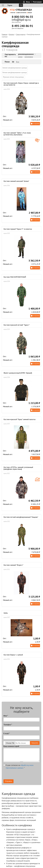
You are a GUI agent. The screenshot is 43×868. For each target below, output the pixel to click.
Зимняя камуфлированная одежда (15, 68)
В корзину (36, 123)
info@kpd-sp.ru (21, 20)
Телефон (8, 725)
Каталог (12, 34)
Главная (4, 34)
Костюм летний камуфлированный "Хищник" (21, 517)
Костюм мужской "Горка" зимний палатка (19, 419)
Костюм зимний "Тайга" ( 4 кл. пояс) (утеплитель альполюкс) (17, 134)
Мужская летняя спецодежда (13, 77)
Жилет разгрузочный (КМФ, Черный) (18, 373)
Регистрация (37, 2)
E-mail (7, 733)
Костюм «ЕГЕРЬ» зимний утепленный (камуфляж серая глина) (18, 468)
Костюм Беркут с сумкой (13, 655)
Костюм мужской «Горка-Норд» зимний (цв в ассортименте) (21, 84)
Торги (10, 5)
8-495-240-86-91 (22, 26)
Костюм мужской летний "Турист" (17, 325)
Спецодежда (21, 34)
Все (18, 62)
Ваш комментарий (11, 746)
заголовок (29, 57)
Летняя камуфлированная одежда (15, 72)
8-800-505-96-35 (22, 17)
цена (20, 57)
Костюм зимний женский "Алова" (16, 181)
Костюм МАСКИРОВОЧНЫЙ (15, 277)
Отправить (8, 781)
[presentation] (21, 775)
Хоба (6, 613)
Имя (6, 716)
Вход (28, 2)
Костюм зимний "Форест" (13, 565)
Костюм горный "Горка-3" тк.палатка (18, 229)
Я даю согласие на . (18, 766)
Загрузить (35, 743)
